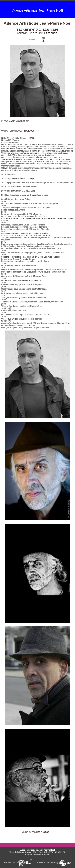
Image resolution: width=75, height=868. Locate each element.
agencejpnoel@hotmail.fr (37, 854)
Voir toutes (37, 832)
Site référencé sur (18, 863)
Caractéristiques (20, 131)
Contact (32, 40)
